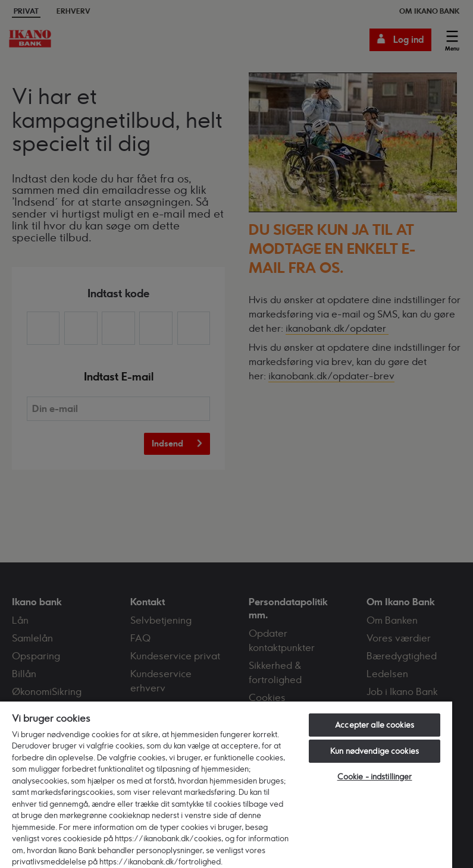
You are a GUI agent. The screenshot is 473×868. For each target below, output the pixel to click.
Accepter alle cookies (375, 725)
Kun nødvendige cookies (375, 751)
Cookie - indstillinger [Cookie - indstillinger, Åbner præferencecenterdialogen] (375, 776)
